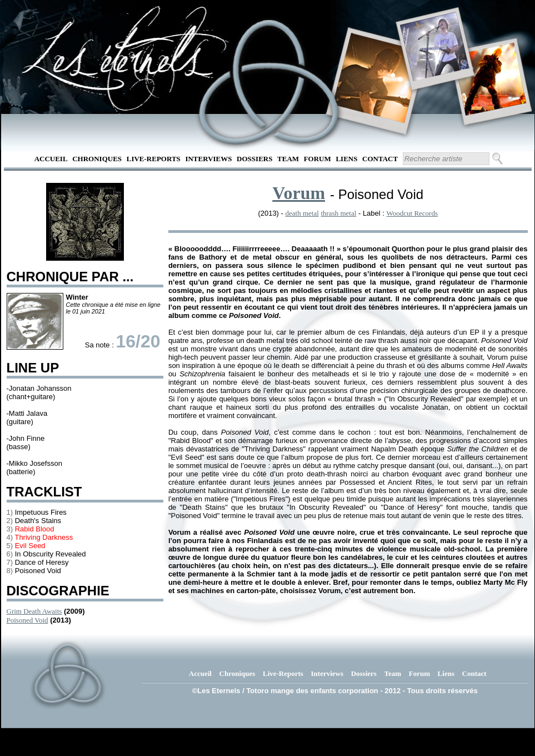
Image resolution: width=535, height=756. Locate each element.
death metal (302, 213)
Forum (317, 159)
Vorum (299, 193)
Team (288, 159)
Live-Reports (154, 159)
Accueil (51, 159)
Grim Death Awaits (34, 611)
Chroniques (97, 159)
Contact (380, 159)
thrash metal (338, 213)
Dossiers (254, 159)
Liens (346, 159)
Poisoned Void (27, 620)
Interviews (208, 159)
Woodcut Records (412, 213)
